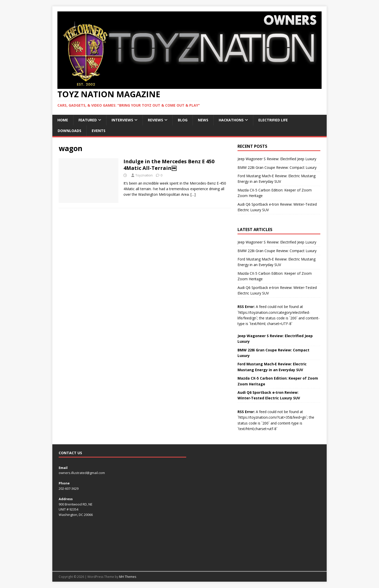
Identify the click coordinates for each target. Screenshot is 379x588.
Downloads (69, 131)
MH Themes (128, 577)
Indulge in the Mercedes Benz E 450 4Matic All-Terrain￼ (169, 165)
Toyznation (144, 175)
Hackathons (231, 120)
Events (99, 131)
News (203, 120)
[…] (193, 194)
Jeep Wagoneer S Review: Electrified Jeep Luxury (277, 159)
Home (63, 120)
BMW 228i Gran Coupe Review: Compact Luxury (277, 167)
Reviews (155, 120)
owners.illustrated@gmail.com (82, 473)
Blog (183, 120)
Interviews (122, 120)
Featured (88, 120)
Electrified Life (273, 120)
